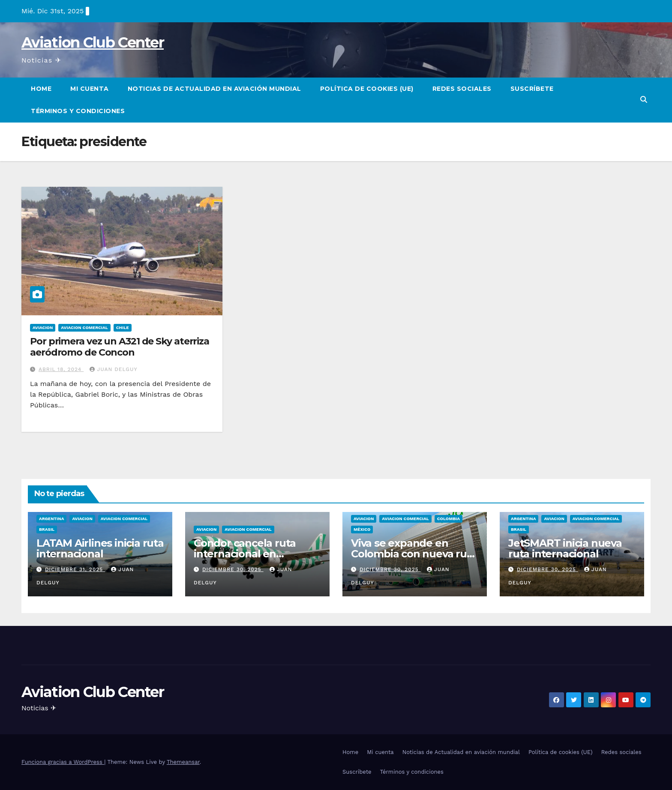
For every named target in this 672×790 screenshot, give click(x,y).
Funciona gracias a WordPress (63, 762)
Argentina (51, 519)
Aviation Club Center (93, 42)
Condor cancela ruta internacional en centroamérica (245, 554)
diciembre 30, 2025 (233, 569)
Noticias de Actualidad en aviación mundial (214, 89)
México (362, 529)
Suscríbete (532, 89)
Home (41, 89)
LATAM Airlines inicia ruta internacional (100, 548)
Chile (123, 328)
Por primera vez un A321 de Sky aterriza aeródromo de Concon (120, 347)
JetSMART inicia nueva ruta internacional (565, 548)
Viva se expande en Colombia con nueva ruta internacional (414, 554)
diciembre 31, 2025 (75, 569)
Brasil (47, 529)
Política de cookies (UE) (367, 89)
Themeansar (183, 762)
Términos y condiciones (78, 111)
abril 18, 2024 (61, 369)
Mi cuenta (90, 89)
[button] (644, 100)
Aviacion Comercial (84, 328)
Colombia (448, 519)
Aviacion (43, 328)
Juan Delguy (113, 369)
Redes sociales (462, 89)
